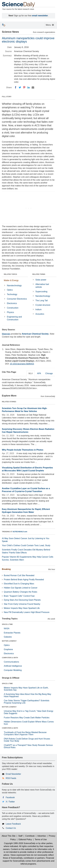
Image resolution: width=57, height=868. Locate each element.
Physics (10, 312)
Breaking (6, 569)
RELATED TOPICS (10, 274)
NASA (7, 629)
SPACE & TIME (7, 624)
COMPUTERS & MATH (10, 658)
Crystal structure (43, 305)
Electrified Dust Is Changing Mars (19, 584)
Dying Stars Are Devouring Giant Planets (22, 600)
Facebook (10, 797)
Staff (20, 836)
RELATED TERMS (39, 274)
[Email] (33, 87)
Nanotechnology (14, 286)
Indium (39, 309)
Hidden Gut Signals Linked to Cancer (21, 588)
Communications (11, 662)
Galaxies (8, 637)
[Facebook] (16, 87)
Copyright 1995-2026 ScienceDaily (20, 843)
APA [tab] (39, 373)
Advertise (42, 836)
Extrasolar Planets (12, 633)
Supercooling (41, 292)
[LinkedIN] (29, 87)
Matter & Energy (11, 280)
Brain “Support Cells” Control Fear (19, 596)
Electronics (12, 303)
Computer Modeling (13, 670)
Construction (13, 308)
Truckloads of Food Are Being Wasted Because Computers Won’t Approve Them (25, 733)
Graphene (8, 649)
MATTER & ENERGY (9, 641)
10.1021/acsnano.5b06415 (22, 364)
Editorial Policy (25, 839)
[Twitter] (20, 87)
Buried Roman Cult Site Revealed (19, 575)
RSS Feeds (11, 778)
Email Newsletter (13, 774)
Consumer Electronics (17, 299)
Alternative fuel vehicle (42, 286)
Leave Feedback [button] (13, 824)
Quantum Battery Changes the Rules (20, 592)
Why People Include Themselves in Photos (23, 450)
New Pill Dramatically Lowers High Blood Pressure (27, 612)
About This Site (9, 836)
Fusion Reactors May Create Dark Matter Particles (27, 718)
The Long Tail (42, 301)
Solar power (41, 280)
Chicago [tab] (49, 373)
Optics (10, 290)
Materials (6, 334)
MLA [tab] (31, 373)
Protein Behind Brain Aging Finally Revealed (24, 580)
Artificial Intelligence (13, 666)
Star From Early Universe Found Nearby (22, 604)
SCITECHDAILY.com (20, 532)
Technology (12, 294)
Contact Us (11, 828)
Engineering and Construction (14, 318)
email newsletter (40, 16)
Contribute (30, 836)
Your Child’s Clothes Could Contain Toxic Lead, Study (26, 545)
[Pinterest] (24, 87)
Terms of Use (41, 839)
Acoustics (40, 314)
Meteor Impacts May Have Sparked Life (22, 608)
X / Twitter (10, 802)
